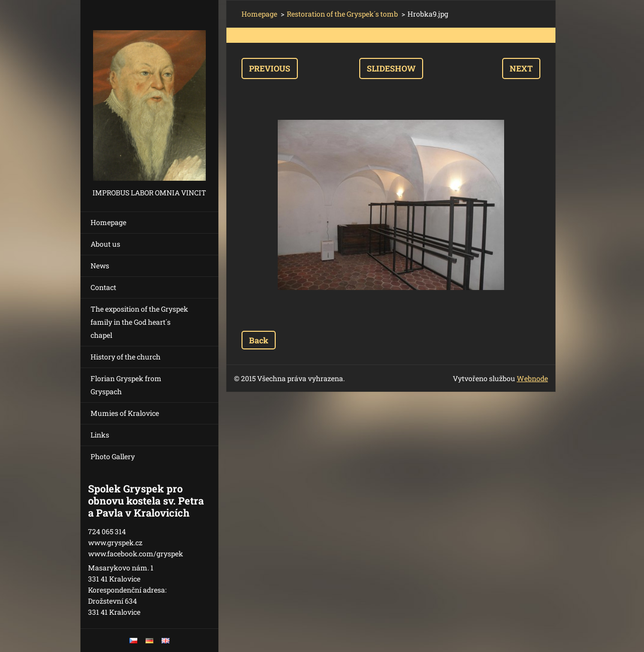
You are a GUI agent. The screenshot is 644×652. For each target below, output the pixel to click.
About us (105, 244)
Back (259, 340)
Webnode (532, 378)
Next (521, 68)
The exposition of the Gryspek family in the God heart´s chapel (139, 322)
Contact (103, 287)
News (100, 266)
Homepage (108, 222)
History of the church (126, 357)
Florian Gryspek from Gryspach (126, 385)
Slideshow (391, 68)
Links (100, 435)
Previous (270, 68)
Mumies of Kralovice (125, 413)
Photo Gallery (113, 456)
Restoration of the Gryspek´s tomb (342, 14)
